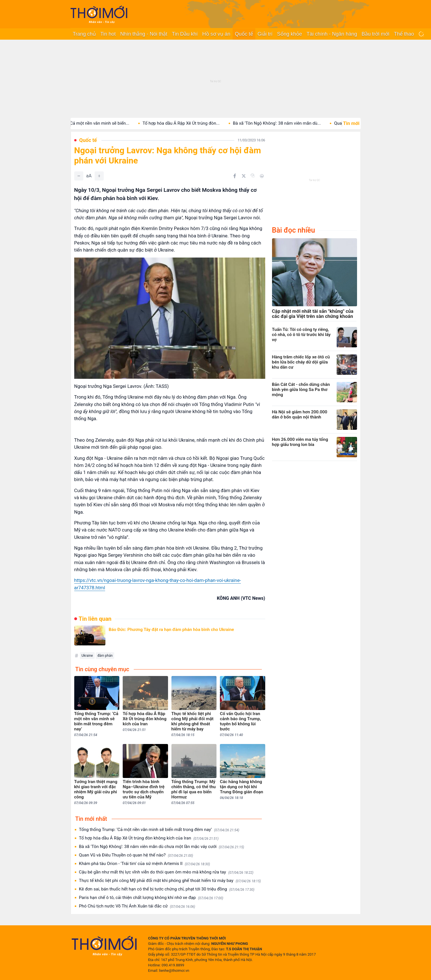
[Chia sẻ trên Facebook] (235, 176)
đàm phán (105, 656)
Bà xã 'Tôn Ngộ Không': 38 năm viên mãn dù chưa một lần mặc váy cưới (162, 847)
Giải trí (265, 34)
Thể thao (404, 34)
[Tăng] (99, 176)
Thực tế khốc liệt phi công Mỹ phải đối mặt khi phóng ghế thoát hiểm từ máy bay (170, 881)
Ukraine (87, 656)
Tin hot (108, 34)
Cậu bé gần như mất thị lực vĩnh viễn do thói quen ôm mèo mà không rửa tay (166, 872)
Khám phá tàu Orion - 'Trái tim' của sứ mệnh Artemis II (145, 864)
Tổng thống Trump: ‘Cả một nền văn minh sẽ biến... (90, 123)
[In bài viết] (262, 176)
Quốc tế (244, 34)
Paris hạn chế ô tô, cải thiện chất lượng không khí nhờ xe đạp (151, 898)
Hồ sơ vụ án (216, 34)
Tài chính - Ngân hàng (332, 34)
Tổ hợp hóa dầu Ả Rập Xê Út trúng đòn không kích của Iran (149, 838)
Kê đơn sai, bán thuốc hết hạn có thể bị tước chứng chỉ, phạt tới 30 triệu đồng (167, 889)
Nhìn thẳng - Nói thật (144, 34)
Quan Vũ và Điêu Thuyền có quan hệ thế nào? (136, 855)
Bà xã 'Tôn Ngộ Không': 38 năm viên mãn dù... (286, 123)
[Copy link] (253, 176)
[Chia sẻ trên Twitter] (244, 176)
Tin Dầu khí (185, 34)
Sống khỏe (290, 34)
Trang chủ (84, 34)
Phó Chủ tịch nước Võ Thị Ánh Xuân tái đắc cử (137, 906)
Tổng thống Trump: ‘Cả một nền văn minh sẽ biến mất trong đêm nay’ (159, 830)
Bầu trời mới (375, 34)
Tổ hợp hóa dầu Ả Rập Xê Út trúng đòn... (190, 123)
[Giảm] (79, 176)
